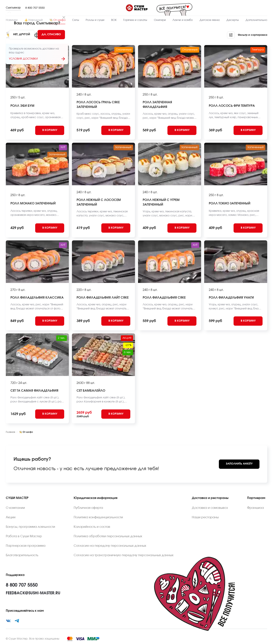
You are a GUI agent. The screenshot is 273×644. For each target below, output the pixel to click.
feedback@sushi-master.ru (33, 593)
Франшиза (256, 508)
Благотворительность (22, 555)
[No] (22, 35)
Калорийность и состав (92, 527)
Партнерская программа (26, 546)
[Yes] (51, 35)
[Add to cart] (50, 130)
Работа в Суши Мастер (24, 536)
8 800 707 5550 (35, 8)
